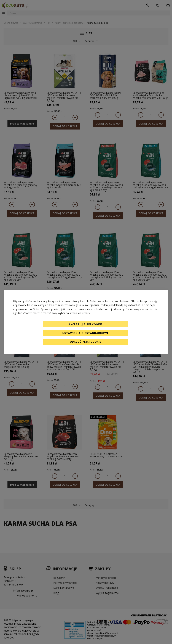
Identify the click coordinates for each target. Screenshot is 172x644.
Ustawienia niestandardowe (86, 333)
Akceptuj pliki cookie (85, 324)
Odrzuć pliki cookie (86, 342)
